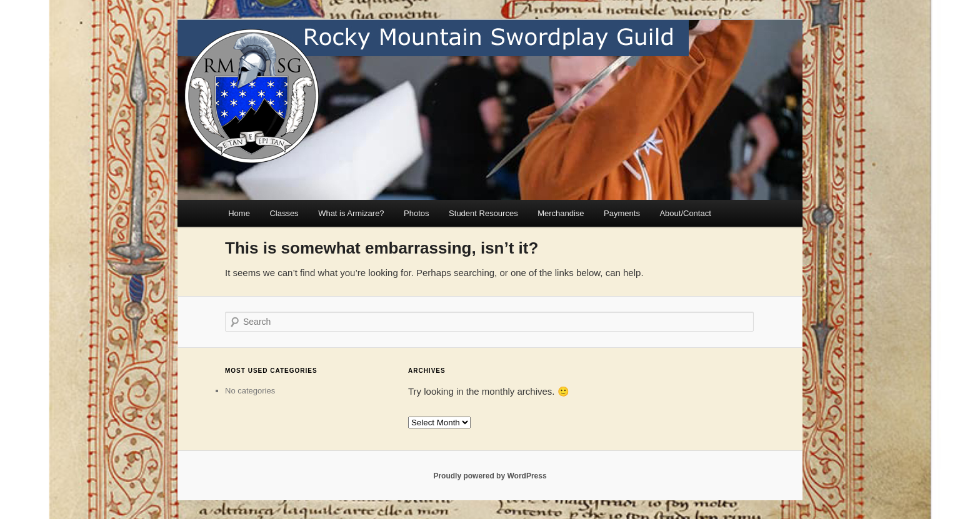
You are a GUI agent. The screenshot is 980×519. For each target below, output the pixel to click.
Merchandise (561, 213)
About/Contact (685, 213)
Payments (622, 213)
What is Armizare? (351, 213)
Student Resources (483, 213)
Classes (284, 213)
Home (239, 213)
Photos (416, 213)
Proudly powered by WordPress (490, 476)
